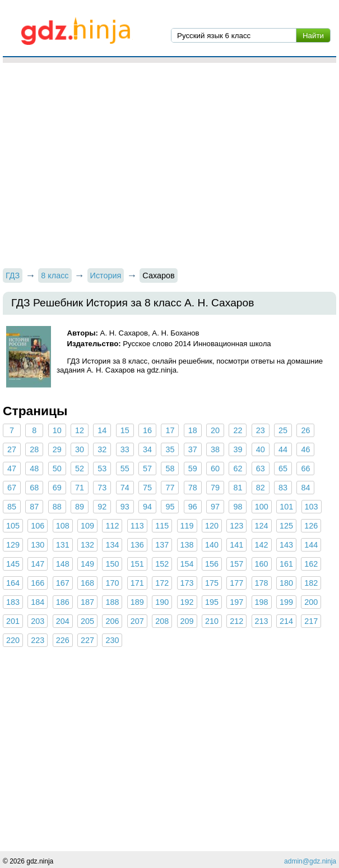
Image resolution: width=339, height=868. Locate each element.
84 (305, 488)
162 (311, 564)
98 (238, 507)
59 (193, 469)
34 (147, 449)
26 (305, 430)
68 (34, 488)
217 (311, 621)
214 (286, 621)
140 (212, 545)
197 (236, 602)
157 (236, 564)
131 (63, 545)
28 (34, 449)
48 (34, 469)
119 (187, 526)
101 (286, 507)
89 (80, 507)
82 (261, 488)
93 (125, 507)
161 (286, 564)
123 (236, 526)
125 (286, 526)
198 (262, 602)
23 (261, 430)
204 (63, 621)
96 (193, 507)
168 (87, 583)
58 (170, 469)
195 (212, 602)
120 (212, 526)
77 (170, 488)
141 (236, 545)
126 (311, 526)
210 (212, 621)
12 (80, 430)
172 (162, 583)
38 (215, 449)
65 (283, 469)
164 (13, 583)
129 (13, 545)
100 (262, 507)
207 (137, 621)
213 (262, 621)
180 (286, 583)
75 (147, 488)
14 (102, 430)
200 (311, 602)
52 (80, 469)
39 (238, 449)
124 (262, 526)
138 (187, 545)
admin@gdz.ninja (310, 861)
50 (57, 469)
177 (236, 583)
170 (112, 583)
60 (215, 469)
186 (63, 602)
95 (170, 507)
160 (262, 564)
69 (57, 488)
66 (305, 469)
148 (63, 564)
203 (38, 621)
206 (112, 621)
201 (13, 621)
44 (283, 449)
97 (215, 507)
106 (38, 526)
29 (57, 449)
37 (193, 449)
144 (311, 545)
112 (112, 526)
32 (102, 449)
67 (12, 488)
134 (112, 545)
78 (193, 488)
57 (147, 469)
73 (102, 488)
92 (102, 507)
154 (187, 564)
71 (80, 488)
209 (187, 621)
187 (87, 602)
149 (87, 564)
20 (215, 430)
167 (63, 583)
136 (137, 545)
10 (57, 430)
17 (170, 430)
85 (12, 507)
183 (13, 602)
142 (262, 545)
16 (147, 430)
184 (38, 602)
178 (262, 583)
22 (238, 430)
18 (193, 430)
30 (80, 449)
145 (13, 564)
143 (286, 545)
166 (38, 583)
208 (162, 621)
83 (283, 488)
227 (87, 640)
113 (137, 526)
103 (312, 507)
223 (38, 640)
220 (13, 640)
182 (311, 583)
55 (125, 469)
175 (212, 583)
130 (38, 545)
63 (261, 469)
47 (12, 469)
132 (87, 545)
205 (87, 621)
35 (170, 449)
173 (187, 583)
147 (38, 564)
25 (283, 430)
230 (112, 640)
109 (87, 526)
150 (112, 564)
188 (112, 602)
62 (238, 469)
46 (305, 449)
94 (147, 507)
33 (125, 449)
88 (57, 507)
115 (162, 526)
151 (137, 564)
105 (13, 526)
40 (261, 449)
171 (137, 583)
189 (137, 602)
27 (12, 449)
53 (102, 469)
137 (162, 545)
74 (125, 488)
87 (34, 507)
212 (236, 621)
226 (63, 640)
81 (238, 488)
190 (162, 602)
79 (215, 488)
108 (63, 526)
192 (187, 602)
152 (162, 564)
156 (212, 564)
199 (286, 602)
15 (125, 430)
